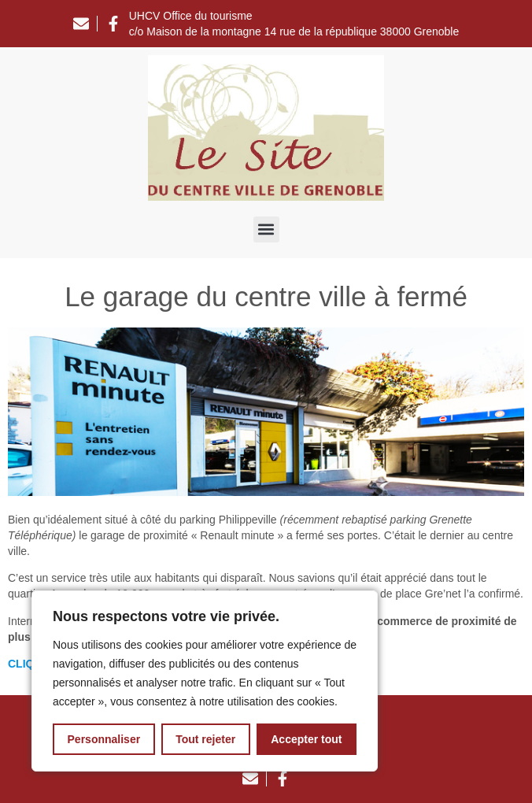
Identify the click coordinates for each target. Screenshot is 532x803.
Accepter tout (306, 739)
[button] (266, 229)
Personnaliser (104, 739)
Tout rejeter (205, 739)
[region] (205, 681)
